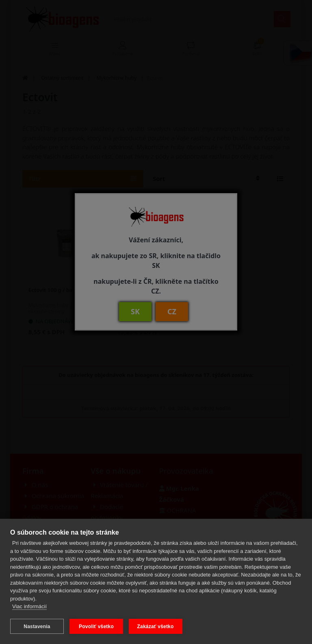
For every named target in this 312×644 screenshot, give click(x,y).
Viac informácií (29, 607)
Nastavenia (37, 627)
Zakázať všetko (156, 627)
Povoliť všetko (96, 627)
